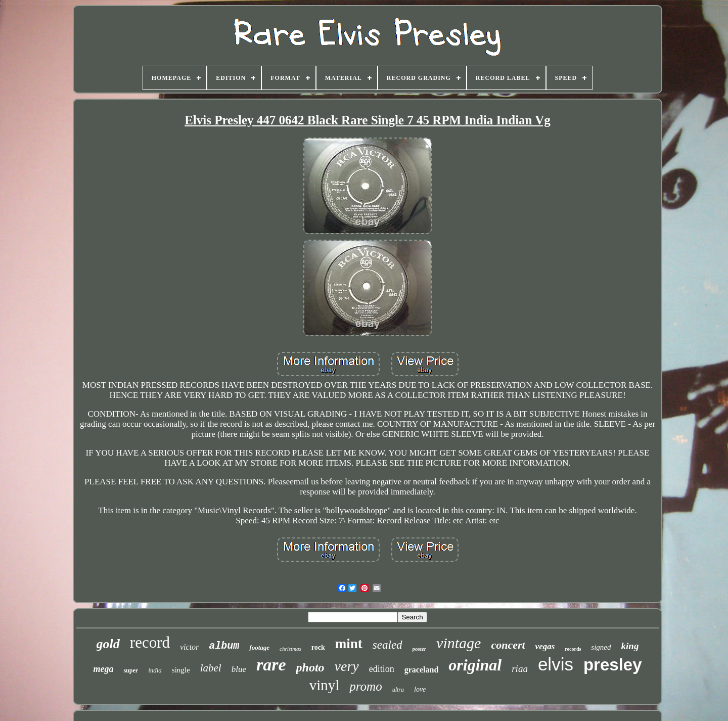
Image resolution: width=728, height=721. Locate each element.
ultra (398, 690)
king (630, 646)
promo (366, 686)
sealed (388, 645)
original (475, 665)
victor (189, 647)
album (224, 646)
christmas (290, 649)
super (131, 670)
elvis (556, 664)
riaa (520, 669)
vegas (545, 646)
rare (271, 665)
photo (310, 667)
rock (318, 647)
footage (259, 647)
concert (508, 645)
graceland (422, 670)
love (420, 689)
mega (103, 669)
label (211, 668)
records (573, 649)
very (347, 666)
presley (613, 665)
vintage (459, 643)
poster (420, 649)
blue (239, 669)
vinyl (325, 685)
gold (108, 644)
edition (382, 669)
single (181, 670)
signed (601, 647)
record (150, 642)
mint (349, 644)
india (155, 670)
